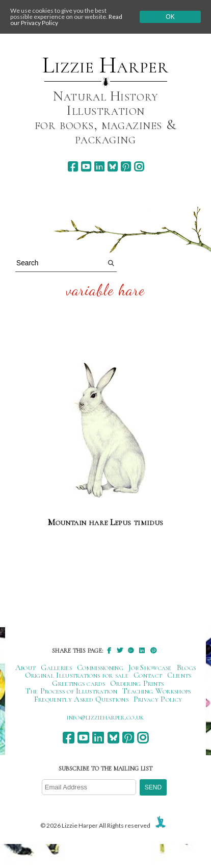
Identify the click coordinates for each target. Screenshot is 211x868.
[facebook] (73, 167)
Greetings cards (78, 683)
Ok (170, 17)
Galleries (56, 667)
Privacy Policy (158, 699)
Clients (179, 675)
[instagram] (139, 167)
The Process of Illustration (71, 691)
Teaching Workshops (157, 691)
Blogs (187, 667)
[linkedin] (99, 167)
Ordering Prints (137, 683)
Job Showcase (150, 667)
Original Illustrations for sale (77, 675)
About (26, 667)
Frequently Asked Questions (81, 699)
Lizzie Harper (105, 65)
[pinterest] (126, 167)
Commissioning (100, 667)
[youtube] (86, 167)
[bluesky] (112, 167)
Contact (148, 675)
